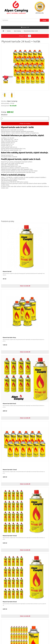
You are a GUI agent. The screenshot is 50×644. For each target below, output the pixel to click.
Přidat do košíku (25, 124)
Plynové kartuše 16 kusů (10, 536)
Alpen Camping (17, 31)
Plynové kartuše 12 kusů (10, 470)
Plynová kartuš (7, 271)
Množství (4, 115)
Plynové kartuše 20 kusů (10, 602)
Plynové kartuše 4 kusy (9, 337)
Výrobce (9, 31)
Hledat (44, 20)
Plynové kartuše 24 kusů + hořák (31, 31)
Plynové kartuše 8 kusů (9, 403)
